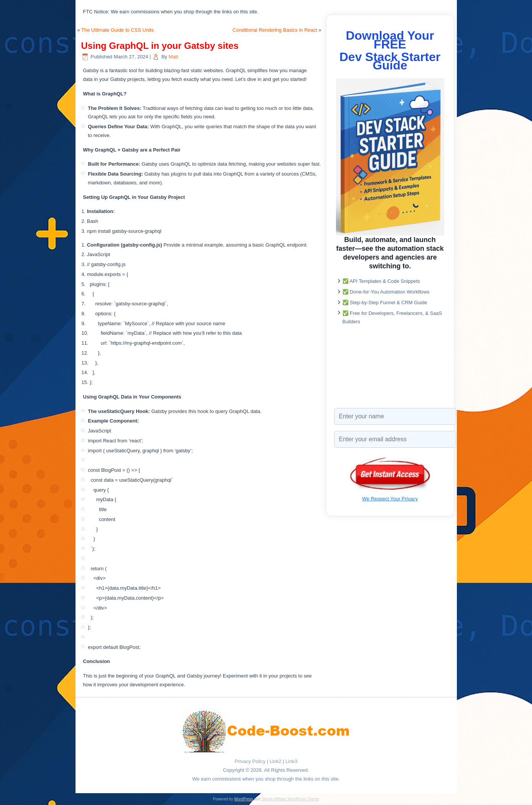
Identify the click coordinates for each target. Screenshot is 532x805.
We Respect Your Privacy (390, 499)
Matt (173, 57)
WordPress (243, 799)
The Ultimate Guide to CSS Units (117, 30)
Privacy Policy (250, 761)
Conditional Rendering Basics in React (275, 30)
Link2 (276, 761)
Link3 (292, 761)
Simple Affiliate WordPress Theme (290, 799)
